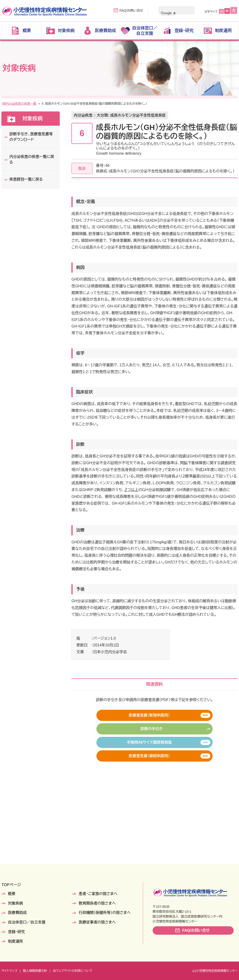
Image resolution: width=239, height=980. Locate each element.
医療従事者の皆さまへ (97, 922)
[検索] (168, 13)
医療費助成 (17, 913)
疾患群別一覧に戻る (26, 179)
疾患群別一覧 (40, 104)
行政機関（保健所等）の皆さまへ (105, 913)
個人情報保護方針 (35, 971)
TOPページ (11, 885)
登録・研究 (16, 932)
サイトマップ (9, 971)
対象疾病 (19, 104)
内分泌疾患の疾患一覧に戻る (32, 159)
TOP (5, 104)
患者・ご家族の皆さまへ (98, 894)
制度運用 (15, 941)
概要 (12, 894)
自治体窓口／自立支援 (27, 922)
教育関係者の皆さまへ (97, 903)
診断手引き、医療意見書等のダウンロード (31, 137)
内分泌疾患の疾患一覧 (70, 104)
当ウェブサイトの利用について (72, 971)
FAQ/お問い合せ (131, 11)
